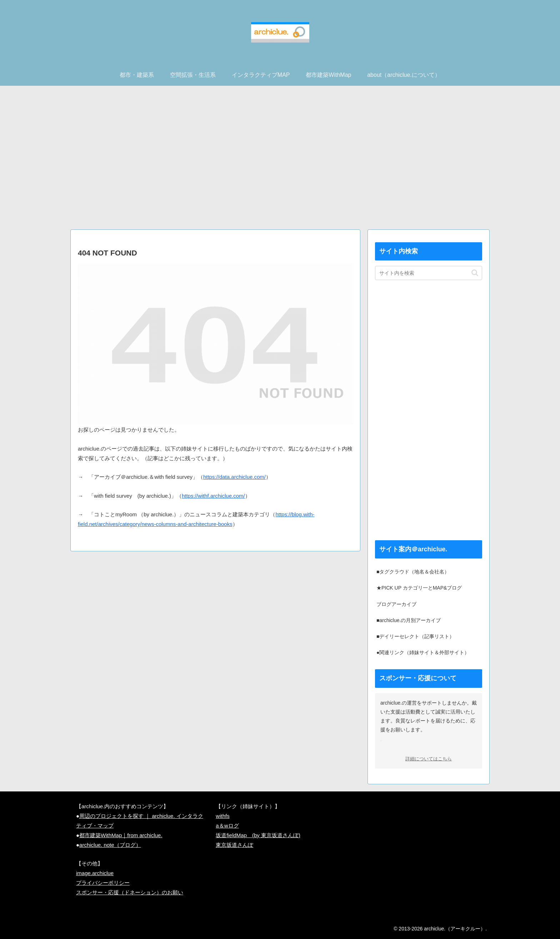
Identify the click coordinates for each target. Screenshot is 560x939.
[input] (429, 273)
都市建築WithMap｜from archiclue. (121, 835)
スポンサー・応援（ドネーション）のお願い (130, 892)
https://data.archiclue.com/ (234, 477)
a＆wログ (227, 826)
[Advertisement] (280, 160)
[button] (475, 273)
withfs (222, 816)
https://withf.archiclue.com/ (213, 496)
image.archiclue (95, 873)
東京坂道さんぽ (234, 845)
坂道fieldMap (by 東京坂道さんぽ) (258, 835)
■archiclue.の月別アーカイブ (409, 620)
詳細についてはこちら (429, 759)
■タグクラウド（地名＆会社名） (413, 572)
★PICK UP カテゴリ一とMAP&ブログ (419, 588)
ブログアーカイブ (396, 604)
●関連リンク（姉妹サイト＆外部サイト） (423, 652)
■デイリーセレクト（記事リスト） (415, 636)
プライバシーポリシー (103, 883)
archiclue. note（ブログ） (110, 845)
